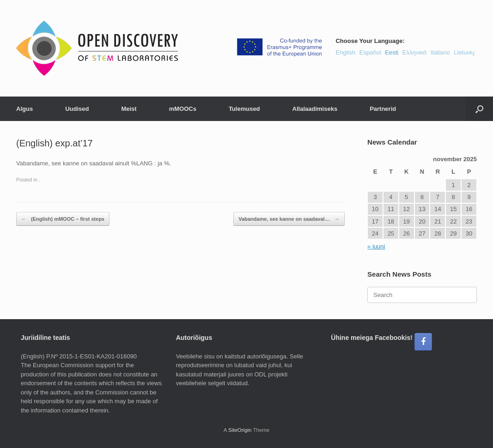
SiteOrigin (240, 430)
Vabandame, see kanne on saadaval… (289, 219)
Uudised (77, 109)
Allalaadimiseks (315, 109)
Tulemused (244, 109)
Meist (129, 109)
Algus (24, 109)
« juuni (376, 246)
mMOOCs (183, 109)
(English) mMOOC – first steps (63, 219)
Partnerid (383, 109)
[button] (479, 109)
